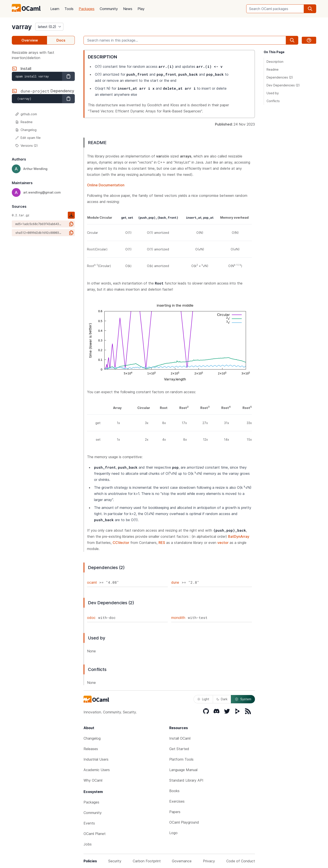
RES (162, 543)
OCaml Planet (95, 834)
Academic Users (97, 770)
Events (89, 823)
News (128, 9)
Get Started (179, 749)
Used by (273, 93)
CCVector (121, 543)
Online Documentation (106, 185)
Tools (69, 9)
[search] (310, 9)
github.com (26, 114)
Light (203, 699)
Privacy (209, 861)
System (243, 699)
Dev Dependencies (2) (283, 85)
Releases (91, 749)
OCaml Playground (184, 822)
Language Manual (183, 770)
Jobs (88, 844)
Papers (175, 812)
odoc (91, 618)
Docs (61, 40)
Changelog (26, 130)
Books (174, 791)
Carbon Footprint (147, 861)
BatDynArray (239, 536)
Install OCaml (180, 738)
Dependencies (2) (280, 77)
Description (275, 62)
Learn (55, 9)
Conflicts (273, 101)
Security (115, 861)
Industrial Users (96, 759)
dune (175, 582)
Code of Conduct (241, 861)
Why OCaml (93, 780)
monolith (178, 618)
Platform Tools (181, 759)
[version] (49, 27)
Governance (182, 861)
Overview (30, 40)
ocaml (92, 582)
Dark (222, 699)
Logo (173, 833)
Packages (87, 9)
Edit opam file (28, 138)
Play (141, 9)
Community (109, 9)
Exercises (177, 801)
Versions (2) (27, 146)
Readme (24, 122)
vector (223, 543)
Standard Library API (186, 780)
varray (22, 27)
